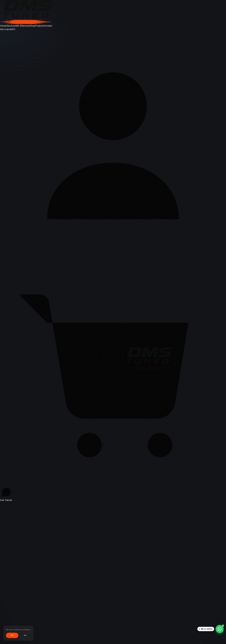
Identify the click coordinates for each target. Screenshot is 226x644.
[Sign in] (113, 144)
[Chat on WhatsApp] (220, 629)
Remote (25, 26)
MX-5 (18, 26)
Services (11, 26)
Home (3, 26)
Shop (32, 26)
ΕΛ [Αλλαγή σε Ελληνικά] (14, 29)
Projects (39, 26)
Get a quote (6, 29)
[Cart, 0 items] (113, 370)
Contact (48, 26)
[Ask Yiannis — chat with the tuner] (6, 494)
